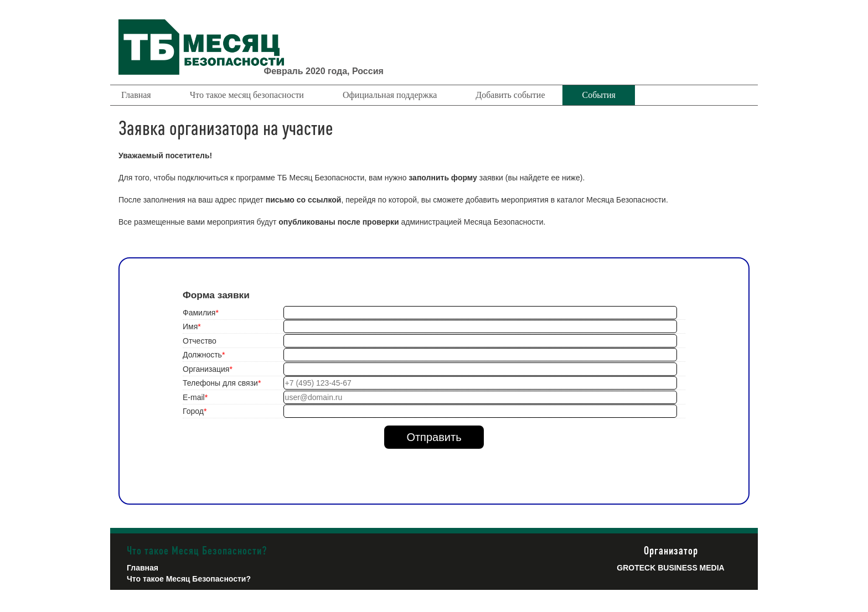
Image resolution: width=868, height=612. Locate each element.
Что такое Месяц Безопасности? (189, 579)
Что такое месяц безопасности (247, 95)
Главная (136, 95)
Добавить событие (510, 95)
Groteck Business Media (670, 568)
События (598, 95)
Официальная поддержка (390, 95)
